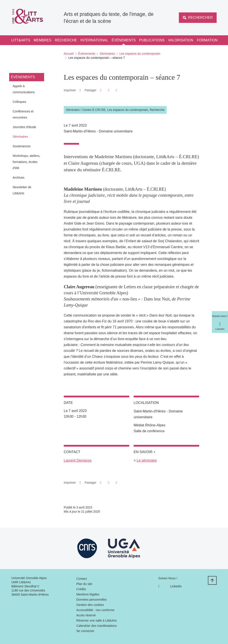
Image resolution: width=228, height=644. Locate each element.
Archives (19, 178)
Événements (124, 40)
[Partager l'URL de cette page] (117, 90)
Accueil (69, 54)
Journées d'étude (24, 127)
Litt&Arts (21, 40)
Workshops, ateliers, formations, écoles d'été (27, 162)
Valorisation (181, 40)
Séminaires (107, 54)
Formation (207, 40)
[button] (101, 90)
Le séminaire (147, 460)
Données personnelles (91, 600)
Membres (42, 40)
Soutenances (22, 146)
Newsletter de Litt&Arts (22, 190)
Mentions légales (88, 594)
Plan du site (84, 584)
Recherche (66, 40)
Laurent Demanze (78, 460)
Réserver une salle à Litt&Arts (96, 620)
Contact (81, 579)
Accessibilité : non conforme (95, 610)
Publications (152, 40)
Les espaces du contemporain (140, 54)
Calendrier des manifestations (96, 626)
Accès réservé (86, 615)
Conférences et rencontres (23, 114)
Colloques (19, 102)
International (94, 40)
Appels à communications (24, 89)
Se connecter (85, 631)
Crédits (81, 589)
